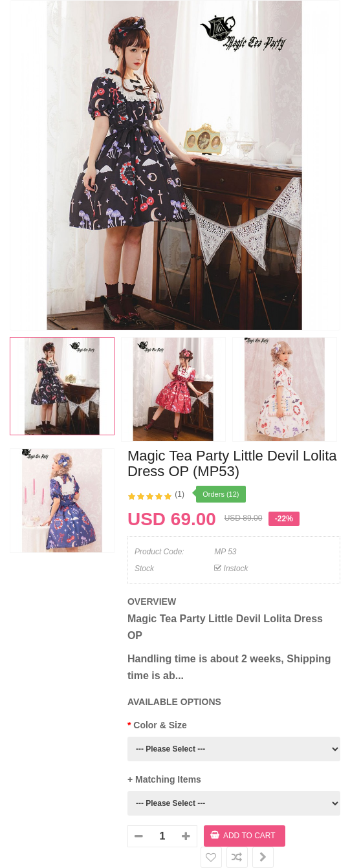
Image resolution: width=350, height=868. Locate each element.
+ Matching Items (164, 779)
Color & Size (160, 725)
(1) (180, 494)
